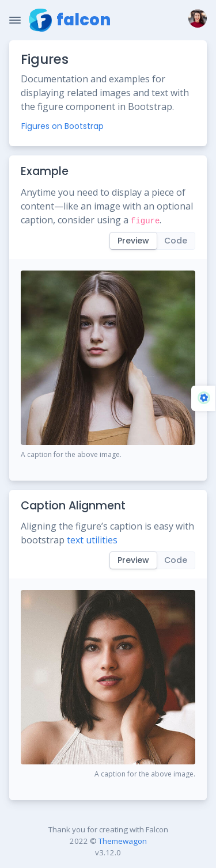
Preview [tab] (133, 241)
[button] (195, 20)
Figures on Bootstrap (62, 126)
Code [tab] (176, 241)
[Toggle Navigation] (15, 20)
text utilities (92, 540)
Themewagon (123, 841)
